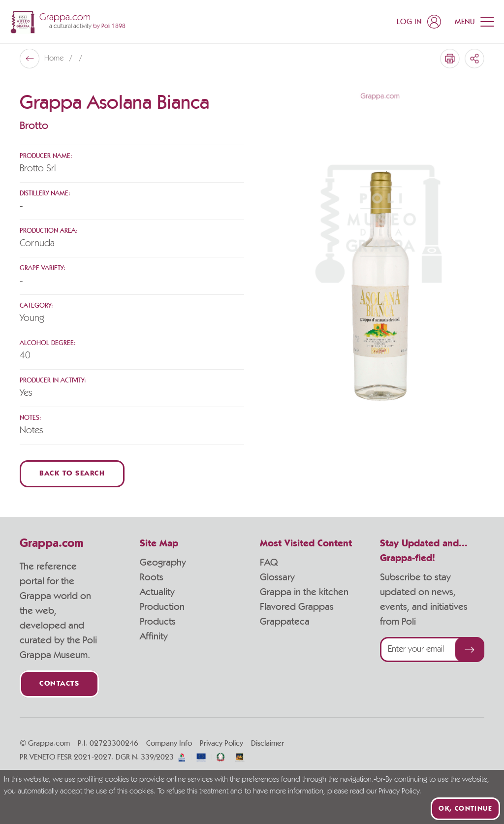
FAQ (269, 563)
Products (158, 622)
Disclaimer (268, 743)
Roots (152, 577)
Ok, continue (465, 809)
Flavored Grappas (297, 607)
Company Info (169, 743)
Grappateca (285, 622)
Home (55, 59)
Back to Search (72, 474)
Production (162, 607)
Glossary (277, 577)
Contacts (59, 684)
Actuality (157, 592)
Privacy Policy (221, 743)
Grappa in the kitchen (304, 592)
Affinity (154, 636)
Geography (163, 563)
